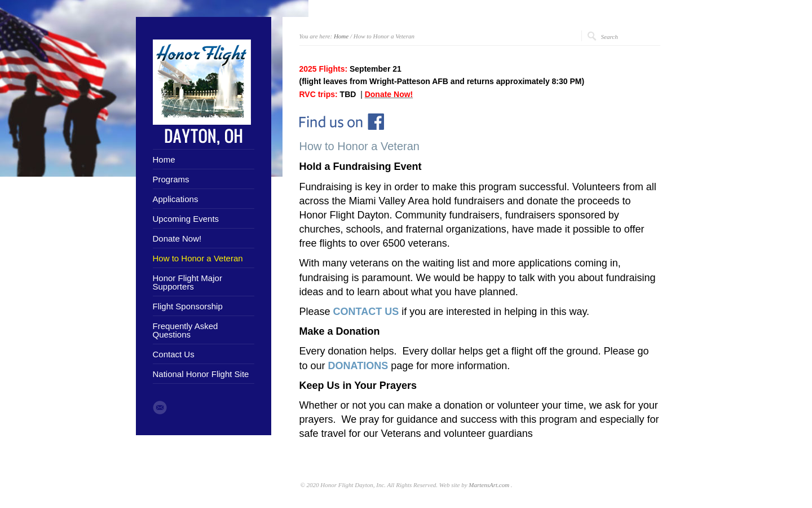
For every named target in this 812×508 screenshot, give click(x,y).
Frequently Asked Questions (186, 330)
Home (164, 159)
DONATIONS (358, 366)
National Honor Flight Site (201, 374)
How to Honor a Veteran (198, 258)
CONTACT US (366, 312)
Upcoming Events (186, 219)
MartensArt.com (489, 485)
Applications (176, 199)
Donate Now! (177, 238)
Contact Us (174, 354)
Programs (171, 179)
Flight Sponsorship (188, 306)
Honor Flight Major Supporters (187, 282)
